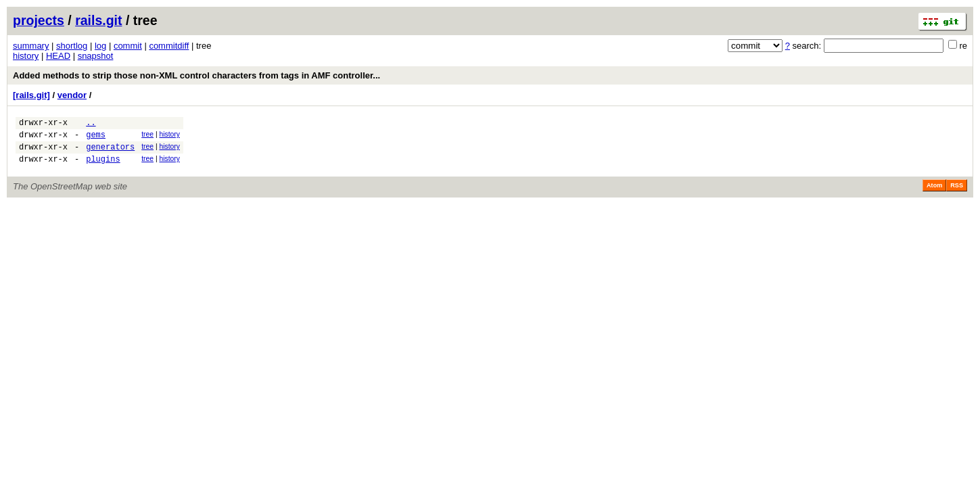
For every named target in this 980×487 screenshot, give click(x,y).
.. (91, 124)
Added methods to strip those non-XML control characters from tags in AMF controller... (196, 75)
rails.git (98, 20)
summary (31, 46)
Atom (934, 193)
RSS (957, 193)
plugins (103, 167)
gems (96, 138)
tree (147, 136)
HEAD (58, 56)
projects (39, 20)
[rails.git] (31, 95)
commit (128, 46)
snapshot (96, 56)
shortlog (72, 46)
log (100, 46)
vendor (72, 95)
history (26, 56)
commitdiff (169, 46)
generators (110, 153)
